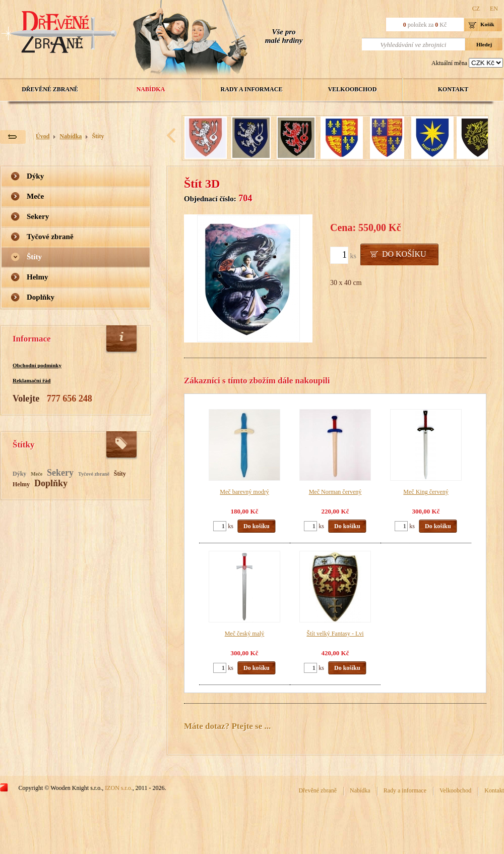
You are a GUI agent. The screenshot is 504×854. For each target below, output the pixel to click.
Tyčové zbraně (50, 237)
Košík (487, 24)
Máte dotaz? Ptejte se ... (227, 726)
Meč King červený (426, 492)
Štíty (98, 136)
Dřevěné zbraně (50, 89)
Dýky (35, 176)
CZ (476, 9)
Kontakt (453, 89)
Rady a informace (252, 89)
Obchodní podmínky (37, 365)
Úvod (43, 136)
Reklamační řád (31, 380)
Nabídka (151, 89)
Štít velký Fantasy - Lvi (335, 634)
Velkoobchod (353, 89)
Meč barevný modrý (244, 492)
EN (494, 9)
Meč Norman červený (335, 492)
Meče (35, 196)
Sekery (38, 216)
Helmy (38, 277)
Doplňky (41, 297)
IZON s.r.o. (119, 788)
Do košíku (404, 254)
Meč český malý (245, 634)
